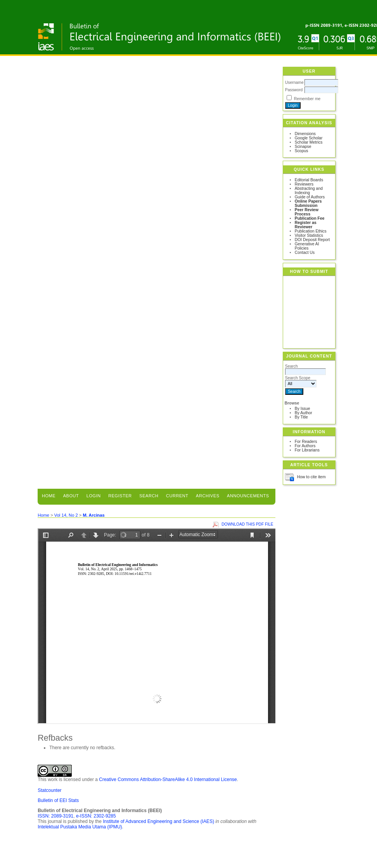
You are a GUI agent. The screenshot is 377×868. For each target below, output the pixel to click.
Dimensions (305, 134)
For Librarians (307, 450)
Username (294, 82)
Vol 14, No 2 (66, 515)
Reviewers (304, 184)
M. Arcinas (93, 515)
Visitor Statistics (309, 235)
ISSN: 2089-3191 (55, 816)
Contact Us (305, 253)
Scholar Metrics (309, 142)
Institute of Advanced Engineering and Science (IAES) (158, 821)
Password (294, 90)
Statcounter (49, 790)
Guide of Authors (310, 197)
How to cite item (311, 477)
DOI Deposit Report (312, 240)
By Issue (303, 409)
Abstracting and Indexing (309, 191)
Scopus (302, 151)
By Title (301, 417)
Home (49, 496)
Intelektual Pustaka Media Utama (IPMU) (80, 827)
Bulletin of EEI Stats (58, 800)
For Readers (306, 442)
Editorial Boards (309, 180)
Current (177, 496)
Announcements (248, 496)
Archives (208, 496)
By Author (304, 413)
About (71, 496)
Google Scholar (309, 138)
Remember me (307, 99)
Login (94, 496)
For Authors (305, 446)
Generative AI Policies (307, 246)
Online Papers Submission (308, 203)
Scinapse (303, 147)
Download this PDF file (247, 524)
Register (120, 496)
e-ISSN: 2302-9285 (96, 816)
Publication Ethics (311, 231)
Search (149, 496)
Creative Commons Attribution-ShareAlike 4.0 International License (168, 779)
